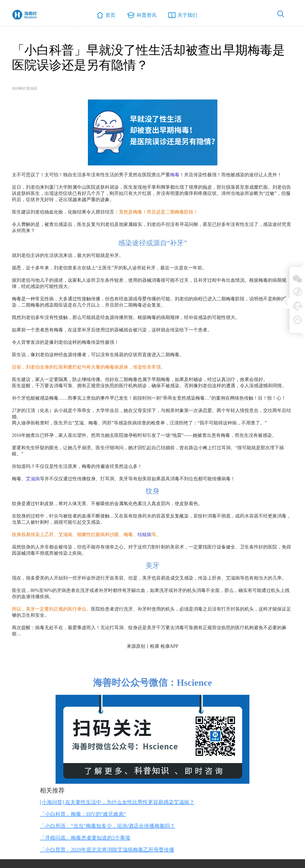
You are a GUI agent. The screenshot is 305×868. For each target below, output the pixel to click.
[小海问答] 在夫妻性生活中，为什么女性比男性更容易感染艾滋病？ (117, 802)
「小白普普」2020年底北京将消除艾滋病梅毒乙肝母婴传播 (107, 850)
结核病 (144, 535)
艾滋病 (33, 479)
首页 (105, 16)
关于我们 (184, 16)
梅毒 (175, 175)
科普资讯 (142, 16)
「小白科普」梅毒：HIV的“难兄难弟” (83, 814)
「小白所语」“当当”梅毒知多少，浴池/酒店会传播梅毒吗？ (107, 826)
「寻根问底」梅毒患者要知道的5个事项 (85, 838)
